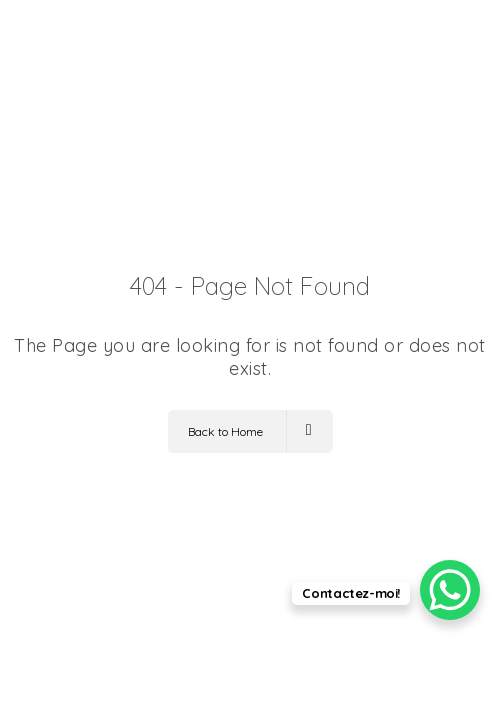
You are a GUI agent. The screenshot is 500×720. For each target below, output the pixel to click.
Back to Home (250, 431)
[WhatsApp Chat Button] (450, 590)
